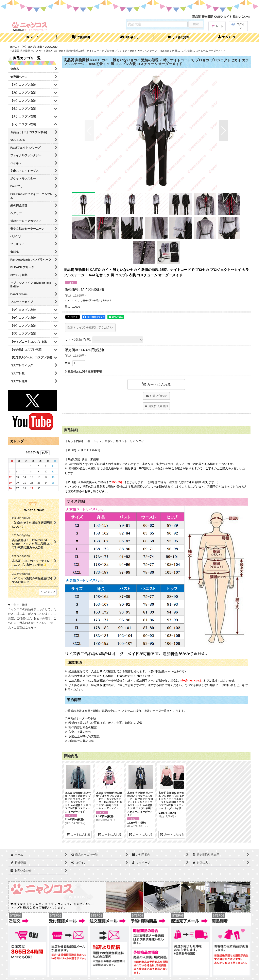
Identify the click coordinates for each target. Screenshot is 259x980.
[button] (178, 38)
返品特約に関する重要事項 (83, 372)
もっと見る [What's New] (48, 592)
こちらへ (31, 627)
